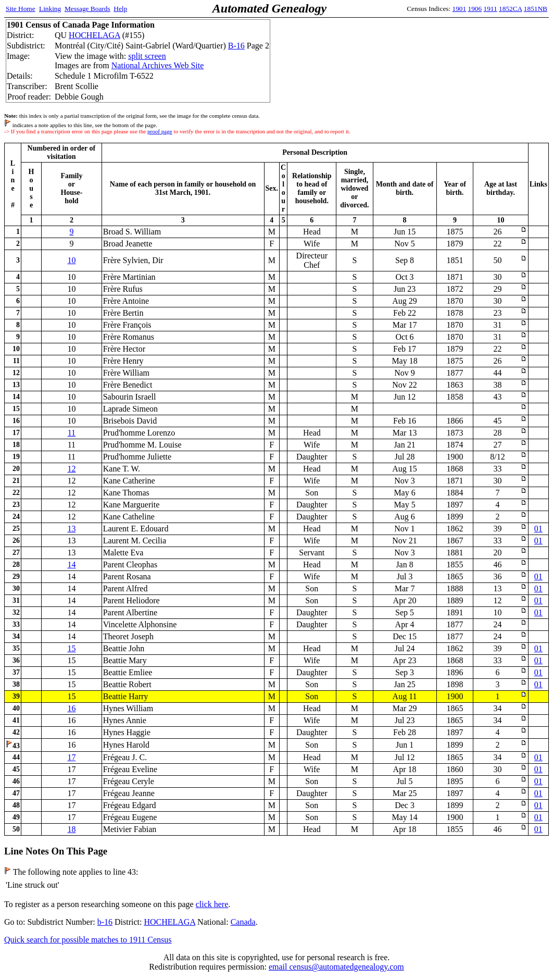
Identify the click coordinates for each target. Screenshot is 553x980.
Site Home (21, 9)
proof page (160, 131)
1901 (460, 9)
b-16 (105, 922)
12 (71, 469)
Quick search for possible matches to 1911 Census (88, 940)
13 (71, 529)
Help (120, 9)
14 (71, 565)
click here (212, 904)
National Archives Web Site (158, 65)
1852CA (510, 9)
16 (71, 708)
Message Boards (87, 9)
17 (71, 757)
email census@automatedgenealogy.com (336, 967)
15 (71, 648)
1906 (475, 9)
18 (71, 829)
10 (71, 260)
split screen (147, 56)
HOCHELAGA (95, 35)
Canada (243, 922)
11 (72, 433)
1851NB (536, 9)
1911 (491, 9)
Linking (50, 9)
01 (538, 529)
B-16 (236, 46)
